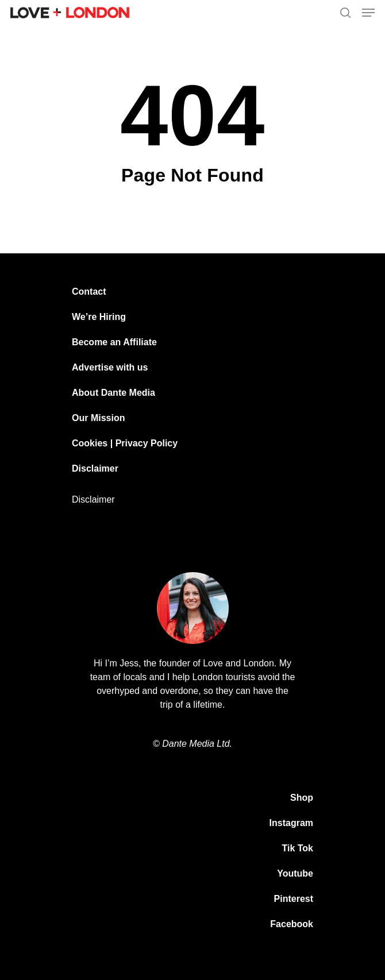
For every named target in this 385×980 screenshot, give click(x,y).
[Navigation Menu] (368, 13)
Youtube (295, 873)
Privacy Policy (147, 443)
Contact (89, 292)
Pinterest (294, 899)
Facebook (292, 924)
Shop (302, 798)
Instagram (291, 823)
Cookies (90, 443)
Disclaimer (95, 468)
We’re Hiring (99, 317)
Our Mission (98, 418)
